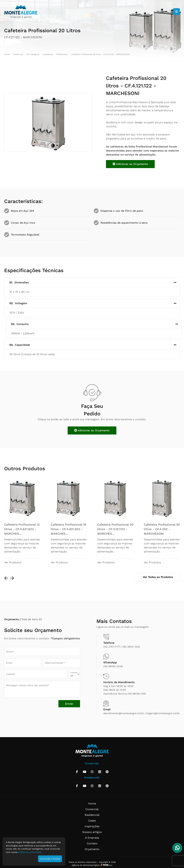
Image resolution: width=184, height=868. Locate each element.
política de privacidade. (30, 852)
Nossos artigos (92, 832)
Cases (92, 821)
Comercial (18, 54)
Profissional (62, 54)
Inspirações (92, 826)
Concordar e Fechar (50, 859)
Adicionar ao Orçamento (130, 164)
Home (7, 54)
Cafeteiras (48, 54)
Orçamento (92, 849)
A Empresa (92, 838)
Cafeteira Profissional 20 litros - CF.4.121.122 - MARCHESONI (101, 54)
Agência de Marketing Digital (86, 865)
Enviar (69, 704)
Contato (92, 843)
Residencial (92, 815)
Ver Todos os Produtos (158, 577)
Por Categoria (33, 54)
